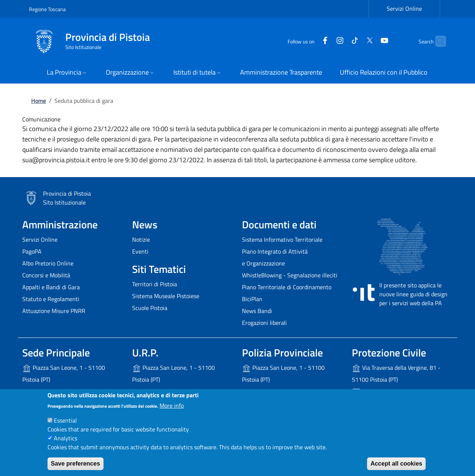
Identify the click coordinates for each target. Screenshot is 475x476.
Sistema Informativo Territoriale (282, 239)
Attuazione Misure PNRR (54, 311)
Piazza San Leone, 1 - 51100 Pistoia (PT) (64, 374)
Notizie (141, 239)
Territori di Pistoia (155, 284)
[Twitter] (355, 41)
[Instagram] (325, 41)
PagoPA (32, 251)
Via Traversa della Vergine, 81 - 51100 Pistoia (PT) (396, 374)
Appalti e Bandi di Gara (51, 287)
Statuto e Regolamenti (51, 299)
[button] (67, 73)
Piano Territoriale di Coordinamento (287, 287)
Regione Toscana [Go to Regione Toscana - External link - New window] (47, 9)
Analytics (65, 438)
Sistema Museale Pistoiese (166, 296)
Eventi (140, 251)
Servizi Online (40, 239)
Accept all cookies (396, 464)
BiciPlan (252, 299)
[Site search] (437, 41)
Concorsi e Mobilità (46, 275)
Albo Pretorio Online (48, 263)
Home (39, 101)
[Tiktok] (340, 41)
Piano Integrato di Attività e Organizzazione (275, 257)
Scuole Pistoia (150, 308)
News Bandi (257, 311)
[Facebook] (311, 41)
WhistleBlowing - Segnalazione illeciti (290, 275)
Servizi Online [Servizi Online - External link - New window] (404, 9)
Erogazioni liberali (264, 323)
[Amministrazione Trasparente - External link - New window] (281, 73)
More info (172, 405)
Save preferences (76, 464)
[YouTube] (370, 41)
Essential (65, 420)
